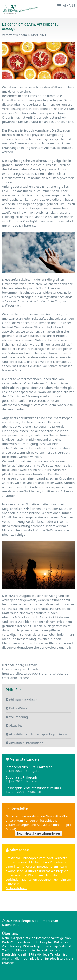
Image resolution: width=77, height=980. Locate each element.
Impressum (50, 921)
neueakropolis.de (26, 921)
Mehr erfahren (16, 888)
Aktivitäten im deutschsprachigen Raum (36, 734)
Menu (66, 6)
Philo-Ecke (15, 690)
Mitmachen (17, 850)
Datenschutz (11, 925)
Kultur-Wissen (18, 708)
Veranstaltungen (22, 759)
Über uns (10, 933)
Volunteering (17, 717)
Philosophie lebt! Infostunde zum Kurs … (35, 790)
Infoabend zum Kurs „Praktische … (31, 769)
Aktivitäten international (25, 743)
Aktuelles (14, 725)
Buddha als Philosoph (23, 779)
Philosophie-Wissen (22, 700)
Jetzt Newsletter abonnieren (38, 834)
